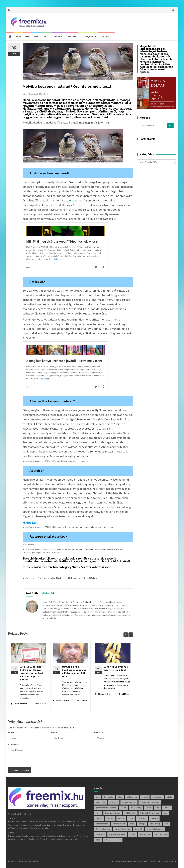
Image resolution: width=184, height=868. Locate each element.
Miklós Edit (92, 578)
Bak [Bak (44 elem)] (98, 797)
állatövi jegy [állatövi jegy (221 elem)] (161, 834)
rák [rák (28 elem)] (166, 824)
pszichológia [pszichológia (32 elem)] (102, 824)
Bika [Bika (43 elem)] (120, 797)
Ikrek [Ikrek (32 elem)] (148, 808)
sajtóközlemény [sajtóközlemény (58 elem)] (122, 829)
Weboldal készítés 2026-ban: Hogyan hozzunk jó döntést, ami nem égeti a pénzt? (32, 673)
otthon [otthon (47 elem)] (154, 818)
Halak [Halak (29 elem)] (124, 808)
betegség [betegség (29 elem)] (109, 797)
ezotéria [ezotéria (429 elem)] (114, 802)
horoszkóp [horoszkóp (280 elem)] (136, 808)
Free (19, 36)
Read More (40, 704)
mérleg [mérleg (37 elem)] (110, 818)
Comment (14, 744)
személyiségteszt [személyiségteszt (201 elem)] (155, 829)
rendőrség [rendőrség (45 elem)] (155, 824)
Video (36, 36)
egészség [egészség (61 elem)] (100, 802)
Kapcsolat (107, 36)
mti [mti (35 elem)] (166, 813)
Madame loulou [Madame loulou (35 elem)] (113, 813)
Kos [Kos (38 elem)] (157, 808)
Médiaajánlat (88, 36)
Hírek (57, 36)
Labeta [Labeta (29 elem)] (167, 808)
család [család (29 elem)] (145, 797)
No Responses (75, 578)
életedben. (76, 200)
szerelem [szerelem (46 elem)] (100, 834)
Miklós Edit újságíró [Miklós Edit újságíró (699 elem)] (150, 813)
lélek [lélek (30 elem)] (98, 813)
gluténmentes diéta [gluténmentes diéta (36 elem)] (150, 802)
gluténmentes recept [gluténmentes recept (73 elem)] (106, 808)
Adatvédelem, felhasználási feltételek (129, 861)
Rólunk (72, 36)
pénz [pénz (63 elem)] (132, 824)
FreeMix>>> (59, 537)
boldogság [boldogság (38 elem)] (132, 797)
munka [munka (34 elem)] (99, 818)
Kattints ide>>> (70, 561)
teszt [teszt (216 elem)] (132, 834)
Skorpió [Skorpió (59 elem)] (138, 829)
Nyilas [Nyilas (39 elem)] (121, 818)
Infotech (23, 704)
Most (47, 36)
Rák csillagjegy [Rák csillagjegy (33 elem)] (103, 829)
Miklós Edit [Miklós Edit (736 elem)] (130, 813)
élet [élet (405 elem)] (98, 840)
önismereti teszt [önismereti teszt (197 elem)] (113, 840)
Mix (27, 36)
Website (99, 732)
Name (11, 732)
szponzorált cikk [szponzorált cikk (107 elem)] (117, 834)
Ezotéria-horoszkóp (46, 578)
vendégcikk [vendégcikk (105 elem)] (145, 834)
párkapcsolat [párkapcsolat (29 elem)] (119, 824)
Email (54, 732)
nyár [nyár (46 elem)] (131, 818)
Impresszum (170, 861)
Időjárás (65, 701)
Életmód (102, 694)
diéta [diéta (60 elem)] (170, 797)
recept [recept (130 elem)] (142, 824)
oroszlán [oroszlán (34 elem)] (142, 818)
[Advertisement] (121, 22)
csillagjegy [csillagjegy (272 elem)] (157, 797)
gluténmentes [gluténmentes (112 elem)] (129, 802)
